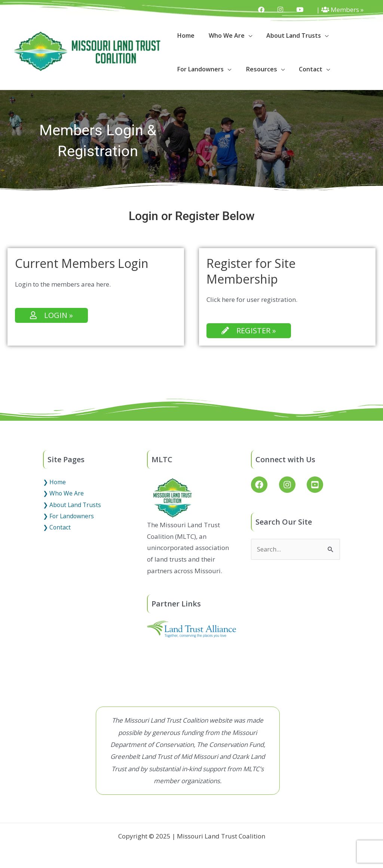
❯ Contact (57, 528)
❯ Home (55, 482)
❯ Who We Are (64, 494)
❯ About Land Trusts (73, 505)
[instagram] (292, 485)
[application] (245, 35)
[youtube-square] (316, 485)
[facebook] (264, 485)
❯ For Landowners (69, 516)
